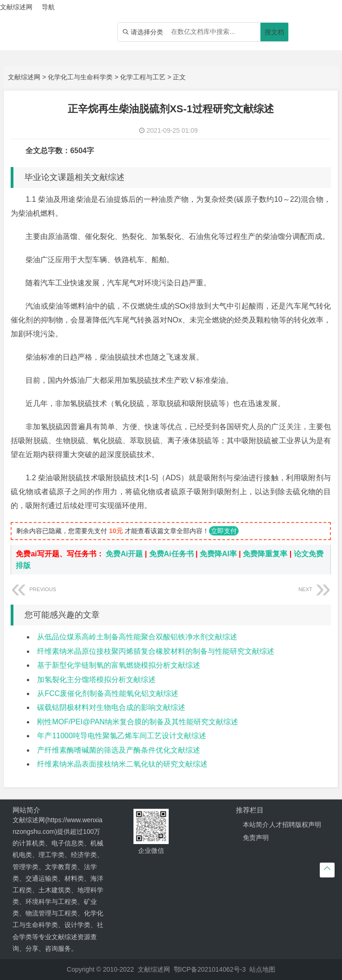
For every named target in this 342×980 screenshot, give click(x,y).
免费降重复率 (265, 554)
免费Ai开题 (124, 554)
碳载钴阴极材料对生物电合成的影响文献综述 (111, 707)
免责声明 (256, 838)
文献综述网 (24, 77)
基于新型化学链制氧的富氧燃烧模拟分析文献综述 (119, 665)
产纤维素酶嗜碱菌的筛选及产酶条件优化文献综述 (119, 750)
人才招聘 (282, 825)
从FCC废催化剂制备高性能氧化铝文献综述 (108, 693)
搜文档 (274, 32)
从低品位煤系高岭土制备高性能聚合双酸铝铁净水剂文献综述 (137, 637)
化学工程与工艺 (143, 77)
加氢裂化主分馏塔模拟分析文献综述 (96, 680)
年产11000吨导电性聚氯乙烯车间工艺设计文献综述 (122, 736)
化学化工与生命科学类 (80, 77)
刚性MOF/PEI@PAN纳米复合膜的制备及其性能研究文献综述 (138, 722)
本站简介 (256, 825)
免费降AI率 (218, 554)
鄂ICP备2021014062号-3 (210, 969)
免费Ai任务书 (171, 554)
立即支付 (224, 531)
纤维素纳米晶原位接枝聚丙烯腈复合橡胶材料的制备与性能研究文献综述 (156, 651)
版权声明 (308, 825)
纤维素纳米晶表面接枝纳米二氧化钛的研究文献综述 (122, 764)
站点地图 (262, 969)
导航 (48, 7)
